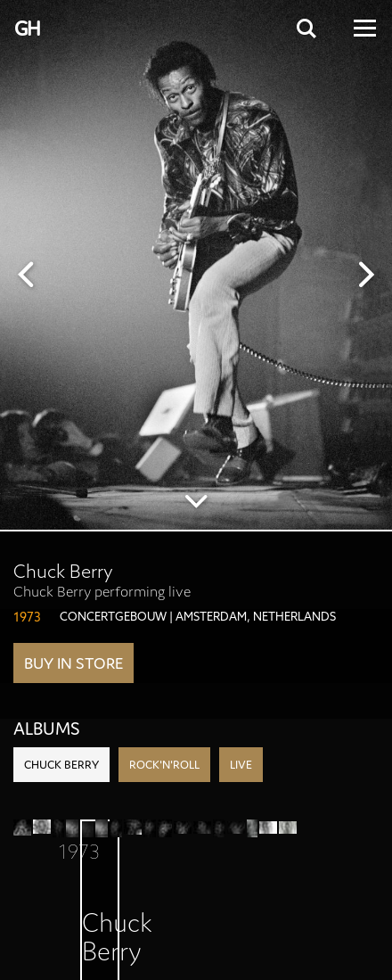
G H (26, 29)
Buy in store (73, 663)
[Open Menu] (363, 28)
